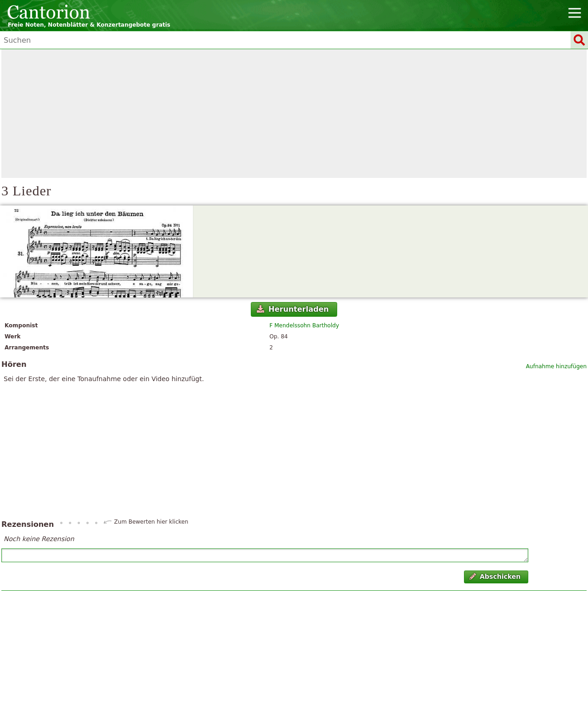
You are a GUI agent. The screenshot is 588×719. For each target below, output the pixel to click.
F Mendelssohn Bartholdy (305, 325)
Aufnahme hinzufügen (556, 366)
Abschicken (495, 576)
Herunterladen (293, 309)
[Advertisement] (294, 114)
